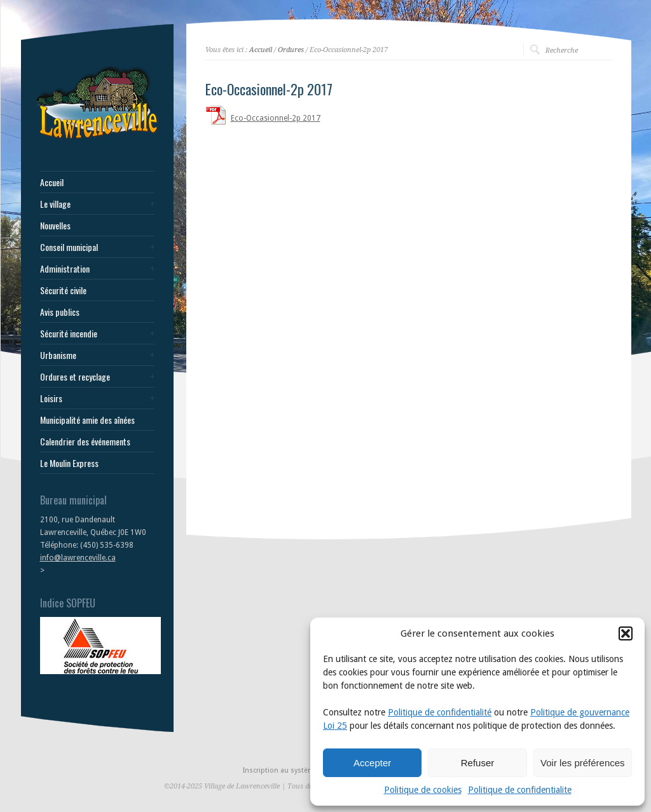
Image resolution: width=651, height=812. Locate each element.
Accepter (372, 763)
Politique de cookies (423, 790)
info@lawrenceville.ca (78, 558)
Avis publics (60, 312)
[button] (626, 633)
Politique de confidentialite (520, 790)
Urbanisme (58, 355)
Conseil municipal (69, 247)
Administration (65, 269)
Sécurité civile (63, 290)
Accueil (52, 182)
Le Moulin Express (69, 463)
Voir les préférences (583, 763)
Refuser (478, 763)
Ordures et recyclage (75, 377)
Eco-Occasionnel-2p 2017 (276, 118)
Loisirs (51, 398)
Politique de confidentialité (440, 712)
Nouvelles (55, 226)
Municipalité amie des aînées (87, 420)
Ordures (291, 50)
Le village (55, 204)
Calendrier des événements (85, 442)
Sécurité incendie (69, 334)
